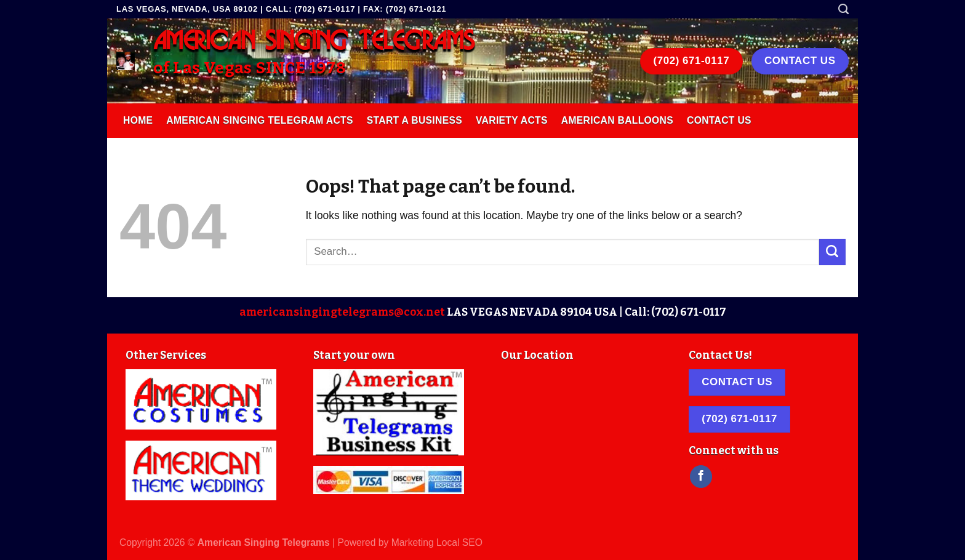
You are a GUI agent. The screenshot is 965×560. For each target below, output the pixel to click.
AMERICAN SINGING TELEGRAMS (314, 42)
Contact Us (719, 120)
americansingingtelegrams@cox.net (342, 312)
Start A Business (414, 120)
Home (138, 120)
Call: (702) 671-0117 (675, 312)
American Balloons (617, 120)
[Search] (843, 9)
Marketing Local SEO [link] (437, 542)
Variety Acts (512, 120)
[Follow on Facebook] (701, 477)
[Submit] (832, 252)
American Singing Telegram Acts (259, 120)
